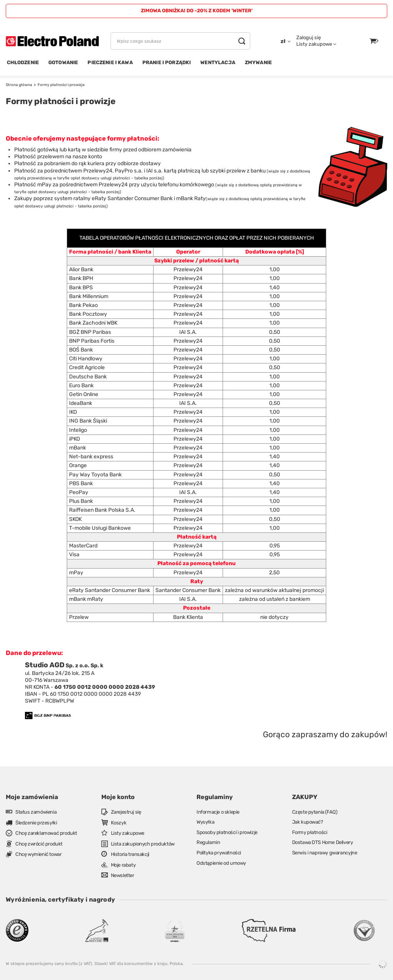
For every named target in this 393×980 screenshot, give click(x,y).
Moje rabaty (123, 865)
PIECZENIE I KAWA (110, 62)
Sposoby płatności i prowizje (227, 832)
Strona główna (19, 85)
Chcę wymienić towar (38, 854)
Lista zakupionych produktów (143, 844)
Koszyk (119, 823)
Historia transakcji (130, 854)
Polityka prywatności (219, 853)
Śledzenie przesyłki (36, 823)
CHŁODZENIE (23, 62)
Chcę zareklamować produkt (46, 833)
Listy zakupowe (314, 44)
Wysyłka (205, 822)
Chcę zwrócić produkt (39, 844)
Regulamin (208, 842)
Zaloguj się (309, 37)
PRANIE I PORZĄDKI (167, 62)
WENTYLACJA (218, 62)
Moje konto (118, 797)
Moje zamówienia (32, 797)
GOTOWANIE (63, 62)
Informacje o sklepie (218, 812)
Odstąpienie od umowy (221, 863)
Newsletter (123, 875)
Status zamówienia (36, 812)
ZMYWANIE (258, 62)
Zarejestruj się (126, 812)
